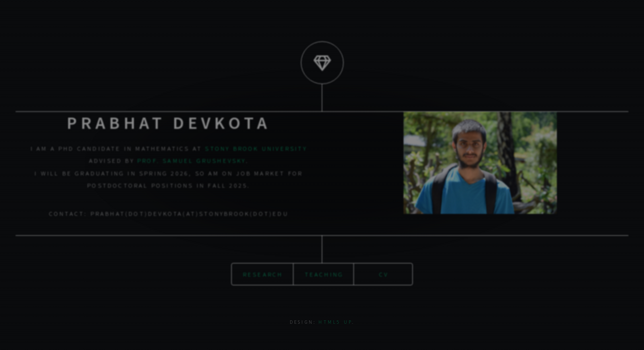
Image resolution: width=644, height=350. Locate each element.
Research (263, 274)
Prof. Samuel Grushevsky (192, 160)
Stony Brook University (256, 148)
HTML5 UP (335, 322)
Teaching (324, 274)
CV (384, 274)
